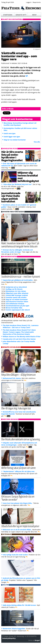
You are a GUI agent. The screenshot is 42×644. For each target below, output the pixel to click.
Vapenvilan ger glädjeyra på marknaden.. (18, 280)
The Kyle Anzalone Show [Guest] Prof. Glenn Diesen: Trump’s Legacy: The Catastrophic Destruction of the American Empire (19, 332)
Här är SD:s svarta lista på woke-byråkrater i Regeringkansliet (12, 156)
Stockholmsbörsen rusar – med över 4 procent (21, 276)
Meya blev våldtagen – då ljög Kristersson (18, 375)
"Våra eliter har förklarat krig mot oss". (18, 184)
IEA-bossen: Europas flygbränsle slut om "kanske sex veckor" (18, 498)
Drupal (37, 640)
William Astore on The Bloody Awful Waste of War (22, 336)
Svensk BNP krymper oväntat (17, 295)
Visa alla (37, 142)
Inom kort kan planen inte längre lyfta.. (18, 503)
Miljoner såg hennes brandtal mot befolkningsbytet (28, 177)
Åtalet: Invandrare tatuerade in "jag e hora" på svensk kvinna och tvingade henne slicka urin (20, 245)
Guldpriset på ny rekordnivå (16, 287)
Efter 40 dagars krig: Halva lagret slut (16, 408)
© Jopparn (37, 49)
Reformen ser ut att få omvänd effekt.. (17, 530)
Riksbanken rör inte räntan (16, 291)
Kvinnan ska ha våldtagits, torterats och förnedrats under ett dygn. (17, 251)
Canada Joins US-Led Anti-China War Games (19, 339)
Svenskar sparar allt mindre (16, 297)
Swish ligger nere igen (12, 137)
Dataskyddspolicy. (9, 638)
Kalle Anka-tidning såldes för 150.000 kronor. (20, 605)
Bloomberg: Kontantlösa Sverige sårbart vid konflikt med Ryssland (20, 124)
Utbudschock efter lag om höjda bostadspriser (20, 526)
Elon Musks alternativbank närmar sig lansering (21, 439)
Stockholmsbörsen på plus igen (17, 306)
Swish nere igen (10, 133)
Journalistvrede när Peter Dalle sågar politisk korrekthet (11, 197)
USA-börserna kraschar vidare (17, 302)
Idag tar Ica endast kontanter (15, 140)
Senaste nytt (21, 15)
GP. (27, 76)
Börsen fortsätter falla (14, 308)
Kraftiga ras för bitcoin (14, 289)
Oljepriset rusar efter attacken (17, 293)
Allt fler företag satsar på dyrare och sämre (18, 468)
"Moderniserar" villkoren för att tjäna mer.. (19, 471)
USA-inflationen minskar (15, 304)
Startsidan (8, 15)
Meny (34, 15)
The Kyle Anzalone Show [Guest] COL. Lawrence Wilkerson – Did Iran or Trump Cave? (21, 326)
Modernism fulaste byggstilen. (14, 629)
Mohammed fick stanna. (12, 378)
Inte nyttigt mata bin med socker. (16, 555)
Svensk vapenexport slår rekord (18, 310)
